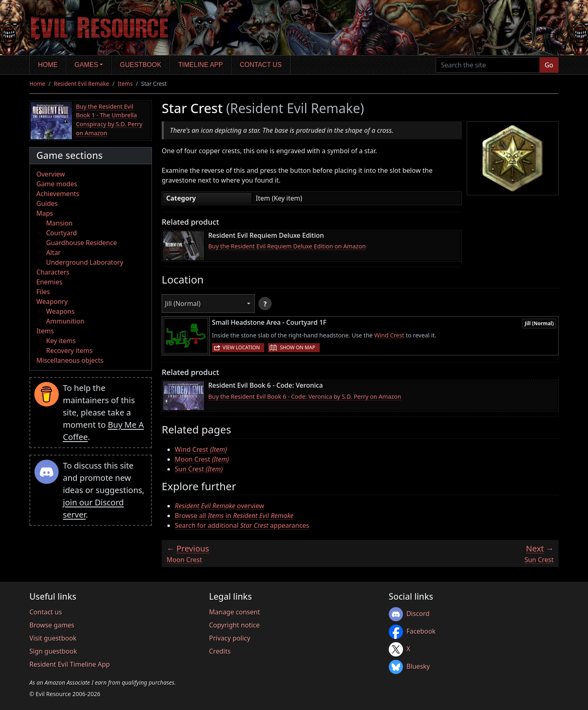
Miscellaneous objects (70, 360)
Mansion (59, 223)
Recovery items (69, 351)
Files (43, 292)
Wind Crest (389, 335)
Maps (45, 213)
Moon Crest (202, 459)
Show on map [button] (297, 347)
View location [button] (241, 347)
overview (219, 506)
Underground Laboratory (85, 262)
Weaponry (52, 301)
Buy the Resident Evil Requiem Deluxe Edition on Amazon (287, 246)
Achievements (58, 194)
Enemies (49, 282)
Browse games (52, 625)
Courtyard (61, 233)
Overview (51, 174)
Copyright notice (234, 625)
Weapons (60, 311)
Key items (61, 341)
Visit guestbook (53, 638)
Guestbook (141, 65)
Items (125, 84)
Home (48, 65)
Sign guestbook (53, 651)
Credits (220, 651)
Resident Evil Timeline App (70, 664)
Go (549, 65)
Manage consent (235, 612)
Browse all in (234, 516)
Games (87, 65)
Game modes (57, 184)
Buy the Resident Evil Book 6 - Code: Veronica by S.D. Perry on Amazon (305, 396)
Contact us (261, 65)
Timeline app (201, 65)
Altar (53, 252)
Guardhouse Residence (81, 243)
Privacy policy (230, 638)
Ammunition (65, 321)
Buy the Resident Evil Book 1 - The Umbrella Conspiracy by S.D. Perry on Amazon (109, 120)
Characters (53, 272)
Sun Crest (199, 469)
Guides (47, 203)
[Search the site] (488, 65)
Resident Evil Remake (81, 84)
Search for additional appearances (242, 525)
